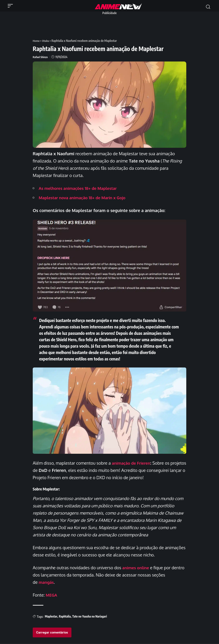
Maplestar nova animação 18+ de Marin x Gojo (85, 198)
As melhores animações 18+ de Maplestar (80, 188)
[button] (11, 6)
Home (36, 41)
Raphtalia (65, 616)
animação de (132, 463)
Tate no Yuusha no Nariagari (90, 616)
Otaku (46, 41)
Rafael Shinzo (41, 57)
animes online (137, 568)
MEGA (52, 595)
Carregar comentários (52, 632)
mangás (47, 582)
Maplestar (51, 616)
